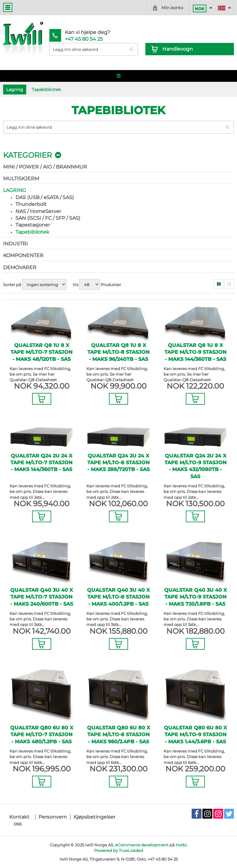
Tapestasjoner (33, 225)
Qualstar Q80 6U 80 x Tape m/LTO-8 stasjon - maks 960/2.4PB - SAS (118, 735)
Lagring (15, 190)
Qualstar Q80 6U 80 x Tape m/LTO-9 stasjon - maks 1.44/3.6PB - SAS (195, 735)
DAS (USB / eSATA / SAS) (45, 197)
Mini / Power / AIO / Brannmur (45, 167)
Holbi (181, 845)
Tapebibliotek (32, 232)
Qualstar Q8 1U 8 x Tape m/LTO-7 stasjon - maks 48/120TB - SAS (42, 352)
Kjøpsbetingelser (94, 817)
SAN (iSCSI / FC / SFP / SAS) (48, 218)
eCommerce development (142, 845)
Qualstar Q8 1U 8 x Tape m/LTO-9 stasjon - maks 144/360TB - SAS (195, 352)
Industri (15, 244)
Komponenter (23, 255)
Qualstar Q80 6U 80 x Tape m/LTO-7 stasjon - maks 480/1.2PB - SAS (42, 735)
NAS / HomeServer (38, 211)
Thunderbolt (31, 204)
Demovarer (20, 267)
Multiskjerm (21, 179)
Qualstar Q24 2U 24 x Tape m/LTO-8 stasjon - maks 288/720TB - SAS (118, 463)
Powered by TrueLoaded (119, 850)
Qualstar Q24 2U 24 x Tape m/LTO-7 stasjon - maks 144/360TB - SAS (42, 463)
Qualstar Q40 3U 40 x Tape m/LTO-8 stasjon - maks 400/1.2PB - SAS (118, 597)
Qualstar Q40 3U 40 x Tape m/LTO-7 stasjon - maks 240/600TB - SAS (42, 597)
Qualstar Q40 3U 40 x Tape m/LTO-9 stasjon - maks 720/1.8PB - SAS (195, 597)
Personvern (53, 817)
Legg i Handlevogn (42, 399)
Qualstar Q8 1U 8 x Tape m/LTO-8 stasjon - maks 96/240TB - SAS (118, 352)
